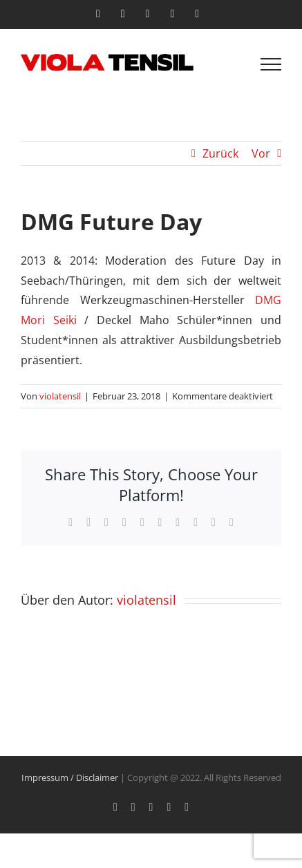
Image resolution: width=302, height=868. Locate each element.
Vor (261, 153)
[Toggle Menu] (271, 64)
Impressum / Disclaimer (70, 777)
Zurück (220, 153)
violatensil (60, 396)
